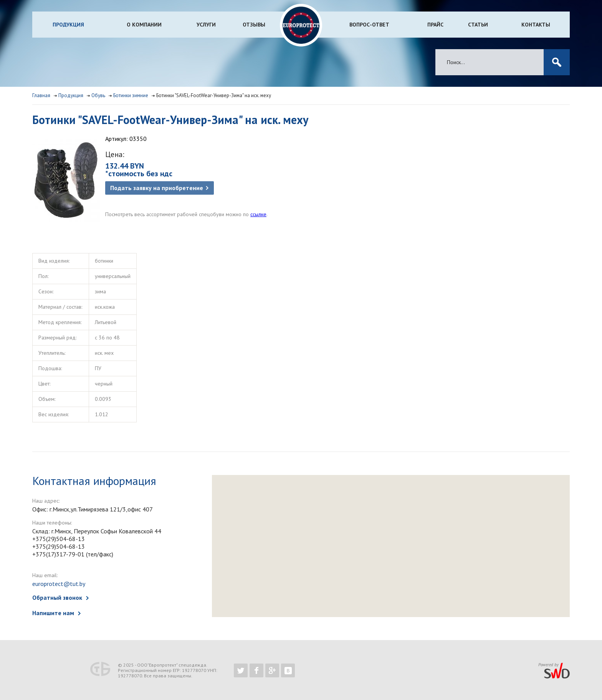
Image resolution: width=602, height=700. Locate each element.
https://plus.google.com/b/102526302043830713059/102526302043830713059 (272, 670)
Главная (41, 95)
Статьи (478, 25)
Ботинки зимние (131, 95)
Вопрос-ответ (369, 25)
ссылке (258, 214)
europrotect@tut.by (59, 584)
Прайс (435, 25)
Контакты (536, 25)
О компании (144, 25)
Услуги (206, 25)
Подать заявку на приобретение (157, 188)
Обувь (98, 95)
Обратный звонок (57, 597)
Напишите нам (53, 613)
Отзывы (254, 25)
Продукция (68, 25)
